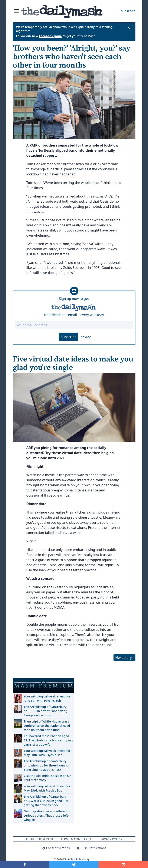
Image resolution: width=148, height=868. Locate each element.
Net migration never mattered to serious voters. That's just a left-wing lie (47, 815)
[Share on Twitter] (74, 865)
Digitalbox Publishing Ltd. (79, 859)
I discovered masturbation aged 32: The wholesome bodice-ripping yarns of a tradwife (48, 740)
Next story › (124, 658)
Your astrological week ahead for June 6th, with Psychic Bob (47, 698)
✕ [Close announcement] (129, 28)
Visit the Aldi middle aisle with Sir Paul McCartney (47, 778)
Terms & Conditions (77, 839)
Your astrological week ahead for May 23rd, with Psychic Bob (47, 788)
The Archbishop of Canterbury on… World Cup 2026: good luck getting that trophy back (46, 801)
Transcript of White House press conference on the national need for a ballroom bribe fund (47, 726)
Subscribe (68, 337)
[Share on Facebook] (25, 865)
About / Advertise (40, 839)
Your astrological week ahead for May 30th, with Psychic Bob (47, 753)
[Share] (123, 865)
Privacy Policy (111, 839)
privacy (86, 337)
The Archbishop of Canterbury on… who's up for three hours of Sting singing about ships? (47, 765)
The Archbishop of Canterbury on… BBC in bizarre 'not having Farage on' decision (46, 711)
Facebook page (50, 36)
